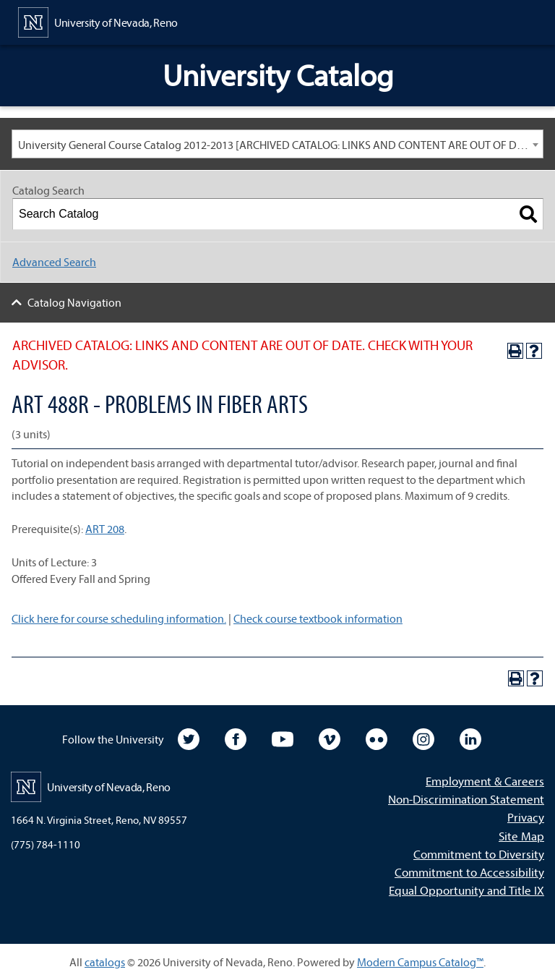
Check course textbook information (318, 618)
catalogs (105, 962)
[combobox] (277, 144)
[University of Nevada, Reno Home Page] (98, 21)
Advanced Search (54, 262)
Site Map (521, 836)
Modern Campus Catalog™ (420, 962)
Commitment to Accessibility (469, 872)
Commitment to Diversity (479, 854)
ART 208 (105, 529)
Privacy (526, 817)
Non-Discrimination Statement (466, 799)
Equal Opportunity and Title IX (466, 890)
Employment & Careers (485, 781)
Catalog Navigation (74, 302)
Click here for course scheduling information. (119, 618)
